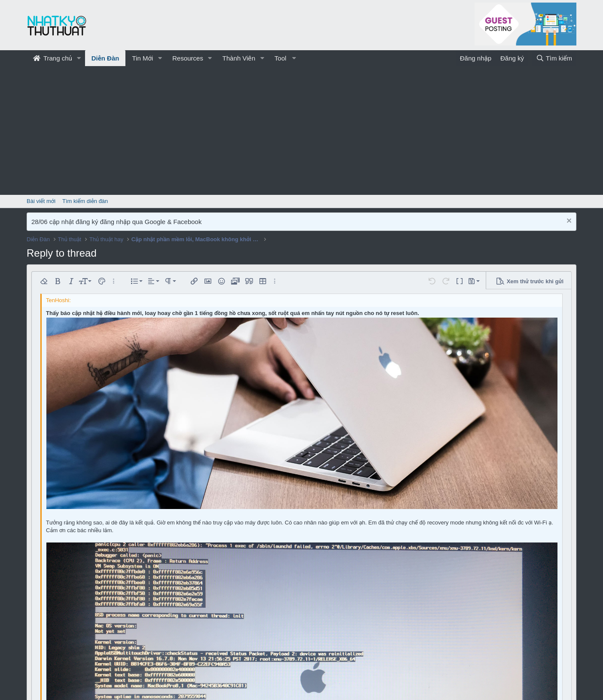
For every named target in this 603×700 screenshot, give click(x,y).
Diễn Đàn (105, 58)
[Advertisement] (301, 130)
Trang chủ (53, 58)
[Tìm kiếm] (554, 58)
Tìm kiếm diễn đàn (85, 201)
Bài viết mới (41, 201)
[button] (79, 58)
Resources (188, 58)
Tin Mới (142, 58)
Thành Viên (239, 58)
